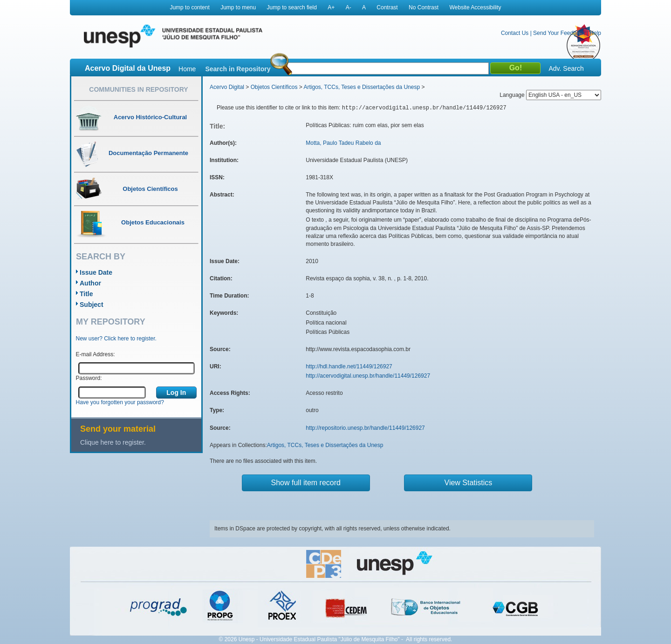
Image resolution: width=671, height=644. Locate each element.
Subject (92, 305)
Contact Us (515, 33)
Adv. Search (566, 68)
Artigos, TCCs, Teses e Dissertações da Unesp (362, 87)
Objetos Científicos (274, 87)
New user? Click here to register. (116, 339)
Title (86, 294)
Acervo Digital (227, 87)
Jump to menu (238, 7)
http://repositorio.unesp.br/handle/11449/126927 (365, 428)
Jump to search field (292, 7)
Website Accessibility (475, 7)
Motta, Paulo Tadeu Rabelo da (343, 143)
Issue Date (96, 272)
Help (595, 33)
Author (90, 283)
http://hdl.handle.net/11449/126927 (349, 366)
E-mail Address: (96, 354)
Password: (89, 378)
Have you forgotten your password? (120, 402)
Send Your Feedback (559, 33)
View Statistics (469, 483)
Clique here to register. (113, 442)
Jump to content (189, 7)
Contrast (387, 7)
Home (187, 69)
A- (349, 7)
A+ (331, 7)
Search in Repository (238, 69)
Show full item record (306, 483)
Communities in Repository (138, 89)
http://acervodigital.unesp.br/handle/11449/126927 (368, 376)
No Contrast (424, 7)
